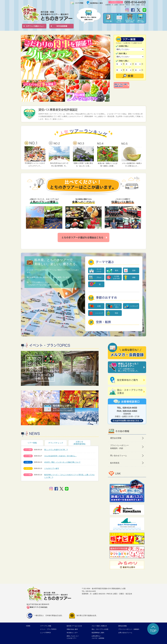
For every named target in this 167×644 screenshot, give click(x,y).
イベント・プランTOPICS (48, 629)
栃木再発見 (115, 463)
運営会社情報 (116, 438)
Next (107, 57)
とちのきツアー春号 (52, 468)
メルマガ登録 (79, 3)
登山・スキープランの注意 (100, 629)
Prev (24, 57)
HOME (28, 626)
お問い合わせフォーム (125, 633)
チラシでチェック (56, 443)
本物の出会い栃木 (72, 629)
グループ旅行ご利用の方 (99, 626)
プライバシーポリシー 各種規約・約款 (119, 447)
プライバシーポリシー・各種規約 (129, 629)
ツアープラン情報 (46, 626)
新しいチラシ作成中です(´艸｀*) (56, 450)
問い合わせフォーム (119, 456)
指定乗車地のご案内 (96, 3)
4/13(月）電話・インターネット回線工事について (62, 462)
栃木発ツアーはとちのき (74, 626)
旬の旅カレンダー (72, 633)
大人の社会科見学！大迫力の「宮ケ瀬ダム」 (61, 456)
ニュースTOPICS (45, 633)
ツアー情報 (32, 443)
